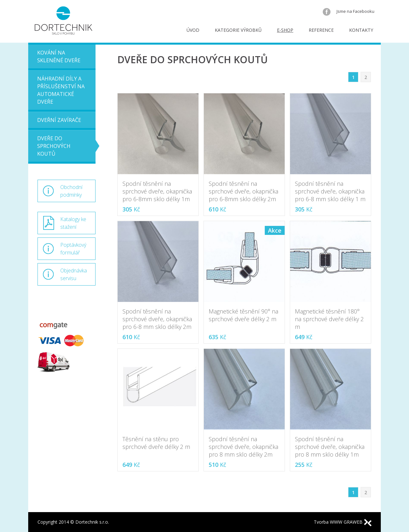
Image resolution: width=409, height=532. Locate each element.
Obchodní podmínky (71, 191)
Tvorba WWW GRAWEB (343, 522)
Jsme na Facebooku (349, 11)
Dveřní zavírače (59, 120)
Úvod (193, 30)
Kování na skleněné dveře (59, 56)
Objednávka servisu (74, 274)
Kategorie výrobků (238, 30)
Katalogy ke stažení (73, 223)
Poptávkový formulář (73, 249)
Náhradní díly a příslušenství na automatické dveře (61, 90)
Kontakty (361, 30)
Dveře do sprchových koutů (54, 146)
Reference (321, 30)
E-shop (285, 30)
